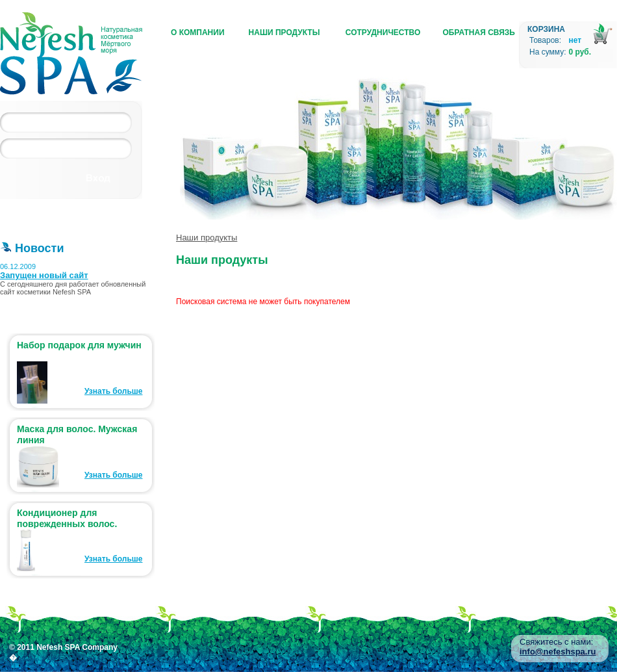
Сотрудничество (383, 32)
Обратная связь (479, 32)
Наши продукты (284, 32)
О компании (198, 32)
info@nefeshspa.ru (558, 652)
